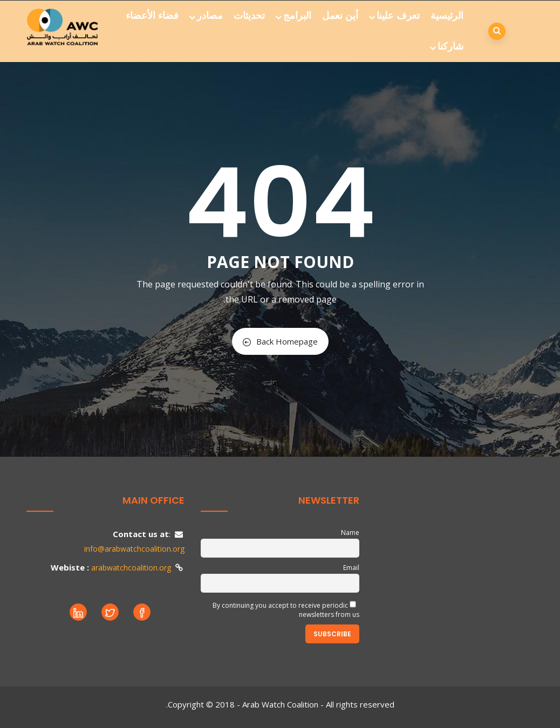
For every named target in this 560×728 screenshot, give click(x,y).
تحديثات (249, 16)
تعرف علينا (395, 16)
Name (350, 533)
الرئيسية (447, 16)
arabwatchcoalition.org (131, 568)
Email (351, 568)
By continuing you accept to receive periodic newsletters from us (286, 610)
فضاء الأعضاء (152, 16)
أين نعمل (340, 16)
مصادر (207, 16)
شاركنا (448, 46)
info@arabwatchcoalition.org (134, 549)
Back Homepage (280, 341)
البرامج (294, 16)
